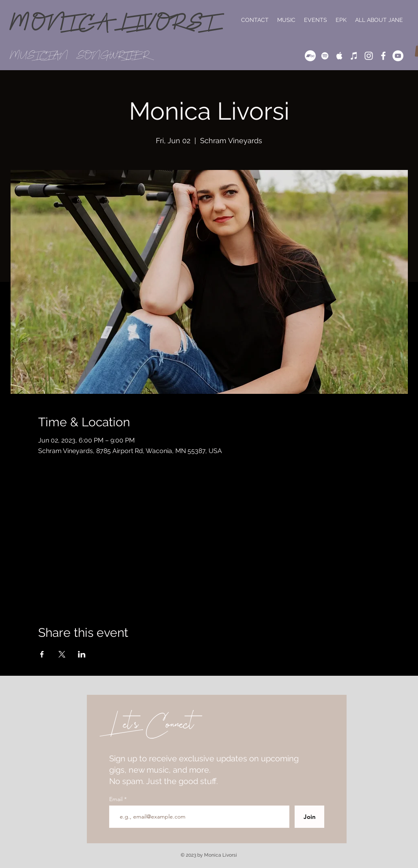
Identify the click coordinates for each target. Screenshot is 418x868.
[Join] (309, 817)
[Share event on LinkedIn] (82, 654)
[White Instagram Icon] (369, 56)
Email (117, 799)
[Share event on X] (62, 654)
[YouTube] (398, 56)
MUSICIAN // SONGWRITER (80, 55)
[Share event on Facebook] (42, 654)
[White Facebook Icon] (383, 56)
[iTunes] (354, 56)
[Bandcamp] (310, 56)
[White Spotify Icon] (325, 56)
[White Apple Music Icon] (339, 56)
